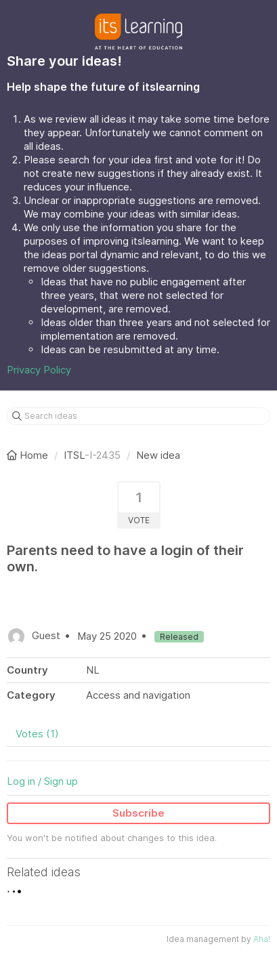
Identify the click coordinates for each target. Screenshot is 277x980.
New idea (158, 455)
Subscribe (138, 813)
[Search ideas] (138, 416)
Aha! (262, 939)
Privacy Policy (39, 370)
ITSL (74, 455)
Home (29, 455)
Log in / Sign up (42, 781)
